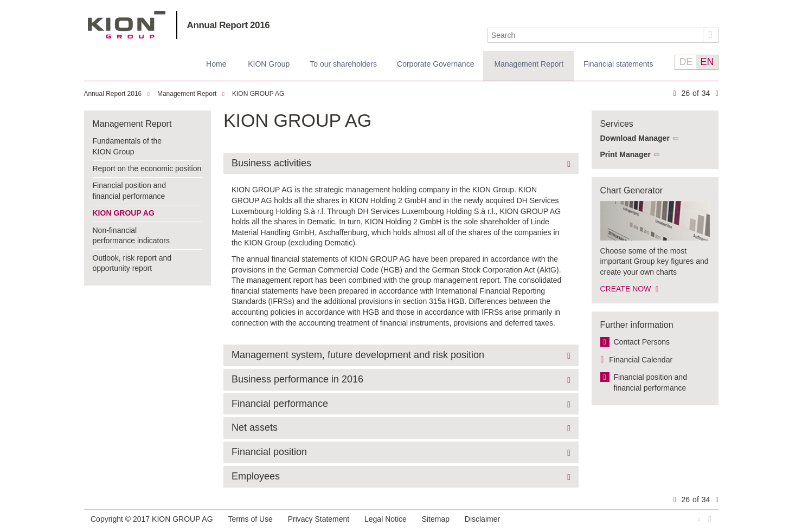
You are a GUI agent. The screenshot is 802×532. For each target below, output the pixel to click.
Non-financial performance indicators (131, 236)
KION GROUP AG (127, 25)
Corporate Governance (435, 64)
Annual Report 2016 (229, 25)
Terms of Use (250, 519)
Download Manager (635, 138)
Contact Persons (642, 342)
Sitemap (436, 519)
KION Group (269, 64)
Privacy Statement (319, 519)
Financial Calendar (641, 360)
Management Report (529, 64)
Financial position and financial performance (129, 191)
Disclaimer (482, 519)
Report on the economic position (147, 168)
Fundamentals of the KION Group (127, 146)
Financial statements (618, 64)
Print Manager (625, 154)
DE (686, 62)
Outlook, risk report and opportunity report (132, 263)
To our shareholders (343, 64)
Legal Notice (386, 519)
